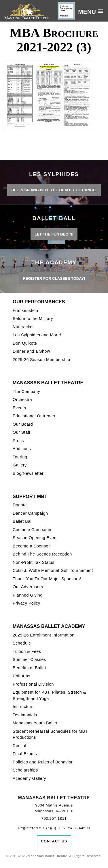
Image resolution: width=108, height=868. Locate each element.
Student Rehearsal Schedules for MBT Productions (50, 734)
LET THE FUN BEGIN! (54, 234)
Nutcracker (23, 327)
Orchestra (22, 400)
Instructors (23, 707)
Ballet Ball (23, 521)
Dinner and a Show (31, 351)
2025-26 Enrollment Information (44, 635)
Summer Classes (29, 659)
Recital (19, 746)
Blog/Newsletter (28, 473)
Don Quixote (25, 343)
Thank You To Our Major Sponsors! (47, 579)
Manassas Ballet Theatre (48, 383)
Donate (20, 505)
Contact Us (54, 841)
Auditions (22, 449)
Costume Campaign (32, 530)
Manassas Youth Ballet (35, 723)
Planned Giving (28, 595)
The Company (26, 391)
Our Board (23, 424)
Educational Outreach (34, 416)
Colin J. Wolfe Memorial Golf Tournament (53, 570)
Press (18, 441)
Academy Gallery (29, 778)
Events (19, 408)
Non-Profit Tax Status (34, 562)
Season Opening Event (35, 538)
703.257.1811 (54, 818)
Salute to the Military (33, 319)
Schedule (22, 643)
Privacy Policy (26, 603)
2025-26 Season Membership (41, 360)
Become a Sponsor (31, 546)
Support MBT (30, 496)
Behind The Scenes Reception (42, 554)
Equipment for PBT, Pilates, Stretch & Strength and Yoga (49, 695)
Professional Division (33, 684)
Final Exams (25, 754)
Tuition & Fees (27, 651)
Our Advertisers (28, 587)
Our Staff (21, 432)
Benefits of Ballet (29, 668)
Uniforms (21, 676)
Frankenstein (25, 310)
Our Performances (39, 302)
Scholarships (25, 770)
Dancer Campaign (30, 513)
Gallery (20, 465)
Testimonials (25, 715)
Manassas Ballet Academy (49, 626)
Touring (20, 457)
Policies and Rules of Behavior (43, 762)
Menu (87, 12)
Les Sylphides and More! (37, 335)
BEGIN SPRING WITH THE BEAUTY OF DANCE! (54, 190)
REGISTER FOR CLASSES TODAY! (54, 278)
